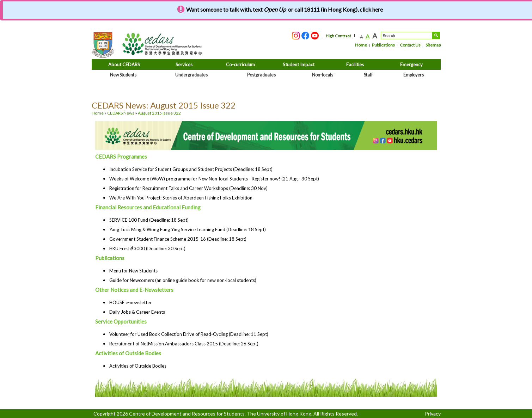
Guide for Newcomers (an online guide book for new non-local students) (183, 280)
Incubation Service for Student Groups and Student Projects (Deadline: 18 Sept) (191, 169)
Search (436, 35)
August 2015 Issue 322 (159, 113)
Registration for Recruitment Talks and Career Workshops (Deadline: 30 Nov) (188, 188)
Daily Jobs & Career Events (137, 312)
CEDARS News (121, 113)
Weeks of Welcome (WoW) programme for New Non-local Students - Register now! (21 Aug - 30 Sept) (214, 179)
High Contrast (338, 36)
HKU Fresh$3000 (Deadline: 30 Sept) (147, 248)
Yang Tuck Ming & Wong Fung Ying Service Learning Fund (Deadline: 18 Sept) (188, 229)
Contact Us (410, 45)
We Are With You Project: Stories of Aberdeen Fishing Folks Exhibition (181, 198)
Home (361, 45)
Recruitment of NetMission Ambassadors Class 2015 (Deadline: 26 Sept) (184, 344)
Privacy (433, 414)
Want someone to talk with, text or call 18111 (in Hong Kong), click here (285, 9)
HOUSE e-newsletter (130, 302)
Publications (383, 45)
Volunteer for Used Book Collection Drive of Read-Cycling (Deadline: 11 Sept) (189, 334)
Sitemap (433, 45)
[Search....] (407, 35)
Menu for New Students (133, 271)
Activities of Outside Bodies (138, 366)
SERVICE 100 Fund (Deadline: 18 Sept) (149, 220)
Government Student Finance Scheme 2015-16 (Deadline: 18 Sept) (178, 239)
